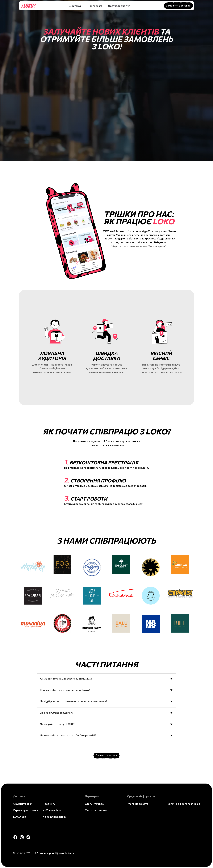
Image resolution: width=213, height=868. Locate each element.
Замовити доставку (178, 5)
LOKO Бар (19, 817)
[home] (28, 6)
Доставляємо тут (119, 6)
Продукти (49, 804)
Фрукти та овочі (23, 804)
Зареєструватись (106, 755)
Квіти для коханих (54, 817)
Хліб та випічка (52, 810)
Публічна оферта (137, 804)
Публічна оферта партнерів (183, 804)
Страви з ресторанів (25, 810)
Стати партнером (96, 810)
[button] (77, 6)
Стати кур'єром (95, 804)
